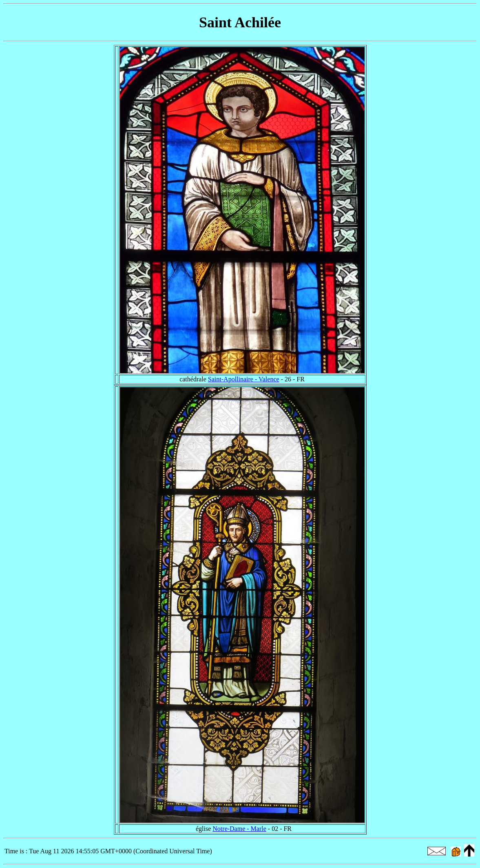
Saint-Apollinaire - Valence (244, 379)
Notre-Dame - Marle (239, 829)
